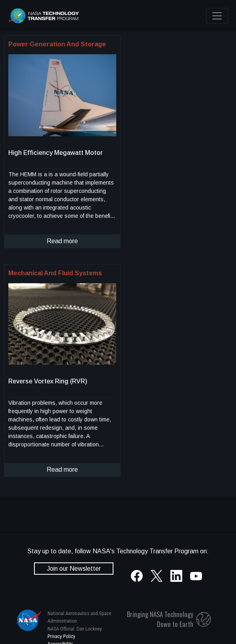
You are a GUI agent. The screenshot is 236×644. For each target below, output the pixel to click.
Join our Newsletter (74, 569)
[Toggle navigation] (217, 16)
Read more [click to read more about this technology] (62, 241)
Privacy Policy (61, 636)
